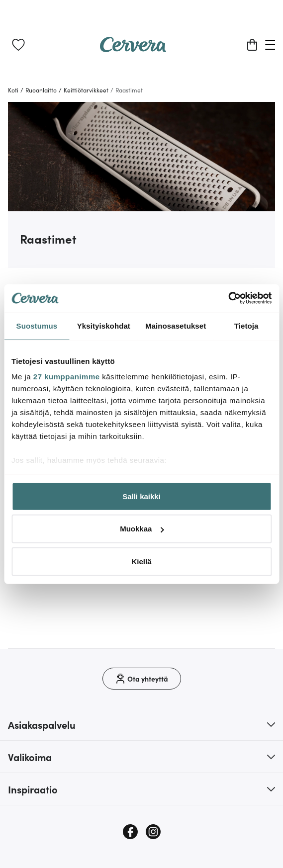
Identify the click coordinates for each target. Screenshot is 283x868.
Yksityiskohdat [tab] (104, 325)
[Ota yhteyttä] (142, 679)
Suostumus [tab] (37, 325)
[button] (141, 724)
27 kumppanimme (67, 377)
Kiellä (141, 561)
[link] (18, 45)
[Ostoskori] (252, 45)
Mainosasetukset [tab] (176, 325)
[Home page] (133, 49)
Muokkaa (142, 529)
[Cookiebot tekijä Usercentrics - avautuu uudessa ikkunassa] (228, 298)
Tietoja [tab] (246, 325)
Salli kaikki (141, 496)
